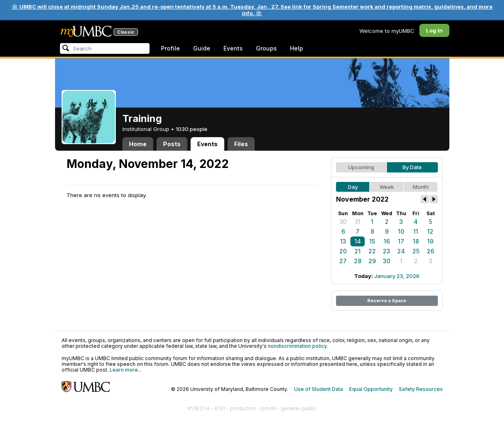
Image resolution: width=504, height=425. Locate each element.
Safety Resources (421, 389)
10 (401, 231)
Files (241, 144)
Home (138, 144)
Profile (170, 48)
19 (430, 241)
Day (353, 187)
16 (387, 241)
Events (233, 48)
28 (358, 261)
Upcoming (361, 167)
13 (343, 241)
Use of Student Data (319, 389)
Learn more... (126, 370)
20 (343, 251)
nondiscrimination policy (297, 346)
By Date (412, 167)
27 (343, 261)
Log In (434, 30)
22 (372, 251)
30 (343, 222)
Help (297, 48)
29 (372, 261)
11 (416, 231)
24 (401, 251)
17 (401, 241)
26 (430, 251)
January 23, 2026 (397, 276)
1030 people (192, 129)
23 (387, 251)
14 (358, 241)
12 (430, 231)
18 (416, 241)
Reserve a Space (387, 301)
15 (372, 241)
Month (421, 187)
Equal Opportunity (371, 389)
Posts (172, 144)
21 (358, 251)
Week (387, 187)
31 (358, 222)
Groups (266, 48)
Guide (202, 48)
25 (416, 251)
